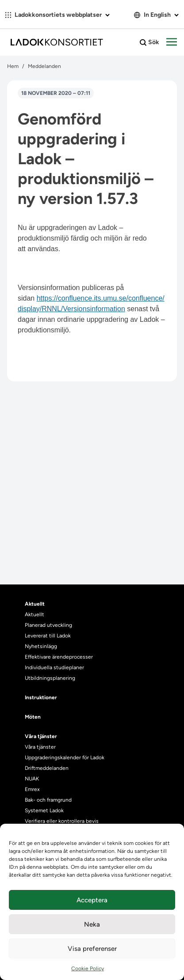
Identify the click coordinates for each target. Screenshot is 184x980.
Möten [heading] (33, 717)
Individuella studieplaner (55, 667)
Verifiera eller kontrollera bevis (62, 821)
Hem (13, 66)
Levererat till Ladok (48, 636)
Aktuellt (34, 614)
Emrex (32, 789)
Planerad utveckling (48, 625)
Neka (92, 924)
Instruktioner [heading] (41, 697)
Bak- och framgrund (48, 800)
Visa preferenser (92, 949)
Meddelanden (44, 66)
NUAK (32, 779)
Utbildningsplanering (50, 678)
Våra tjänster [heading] (41, 736)
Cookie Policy (88, 969)
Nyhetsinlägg (41, 646)
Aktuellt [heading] (35, 604)
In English (156, 15)
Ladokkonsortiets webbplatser (57, 15)
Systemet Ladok (44, 810)
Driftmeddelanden (47, 768)
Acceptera (92, 900)
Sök (149, 42)
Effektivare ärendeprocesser (59, 657)
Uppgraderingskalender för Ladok (65, 758)
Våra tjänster (40, 747)
